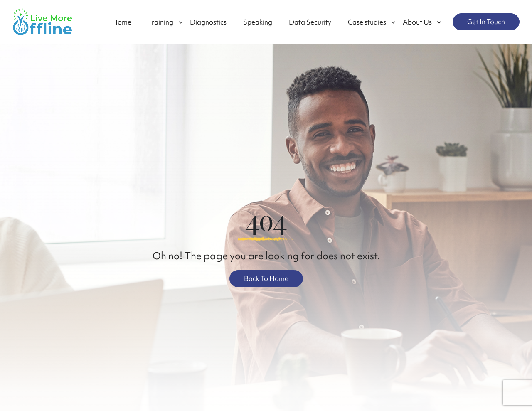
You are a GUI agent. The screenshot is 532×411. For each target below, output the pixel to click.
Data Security (310, 22)
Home (122, 22)
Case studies (367, 22)
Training (161, 22)
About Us (417, 22)
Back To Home (266, 278)
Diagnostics (208, 22)
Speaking (258, 22)
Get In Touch (486, 22)
